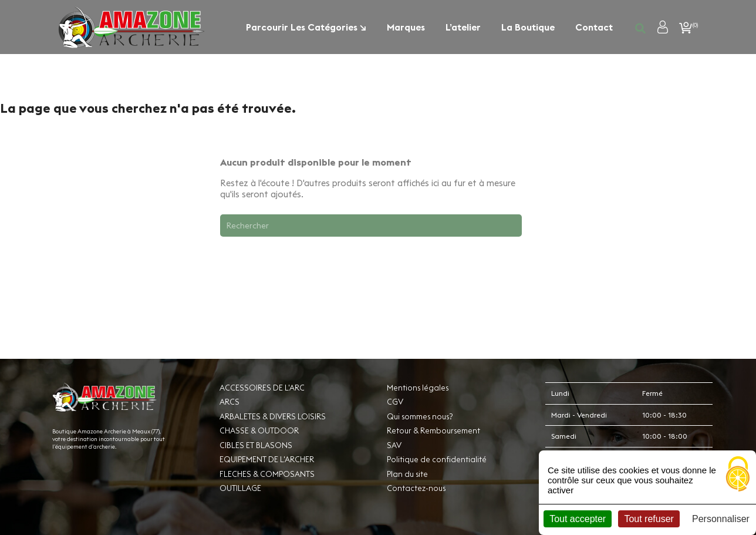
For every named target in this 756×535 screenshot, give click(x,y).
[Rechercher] (371, 226)
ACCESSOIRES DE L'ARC (262, 388)
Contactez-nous (416, 488)
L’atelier (463, 27)
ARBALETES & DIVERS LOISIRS (273, 416)
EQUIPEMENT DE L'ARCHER (267, 459)
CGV (395, 402)
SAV (394, 445)
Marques (406, 27)
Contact (594, 27)
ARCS (230, 402)
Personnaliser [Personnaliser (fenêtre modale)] (721, 519)
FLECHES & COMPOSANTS (267, 474)
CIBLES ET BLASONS (256, 445)
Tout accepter (578, 519)
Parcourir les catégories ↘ (306, 27)
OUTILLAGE (240, 488)
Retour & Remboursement (433, 430)
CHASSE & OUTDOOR (259, 430)
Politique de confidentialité (437, 459)
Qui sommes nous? (420, 416)
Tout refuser (649, 519)
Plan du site (407, 474)
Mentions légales (418, 388)
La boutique (528, 27)
